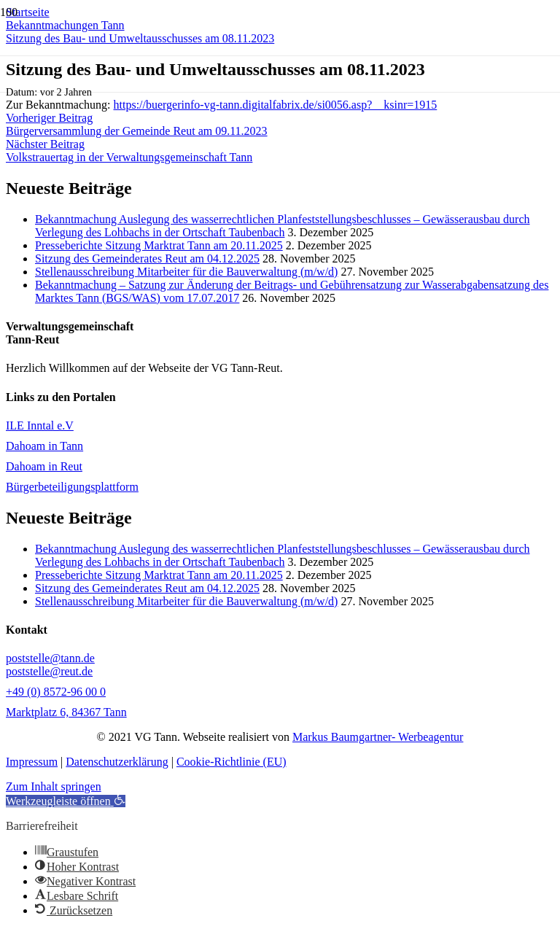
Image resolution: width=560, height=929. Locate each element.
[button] (66, 801)
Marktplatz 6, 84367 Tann (66, 712)
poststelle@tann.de (50, 658)
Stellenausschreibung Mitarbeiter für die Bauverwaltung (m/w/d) (186, 272)
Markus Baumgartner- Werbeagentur (378, 737)
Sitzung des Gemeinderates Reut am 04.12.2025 (147, 259)
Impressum (32, 762)
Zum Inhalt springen (54, 786)
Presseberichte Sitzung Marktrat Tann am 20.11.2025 (159, 245)
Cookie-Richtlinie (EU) (232, 762)
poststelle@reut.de (49, 671)
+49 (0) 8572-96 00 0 (56, 692)
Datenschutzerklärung (117, 762)
